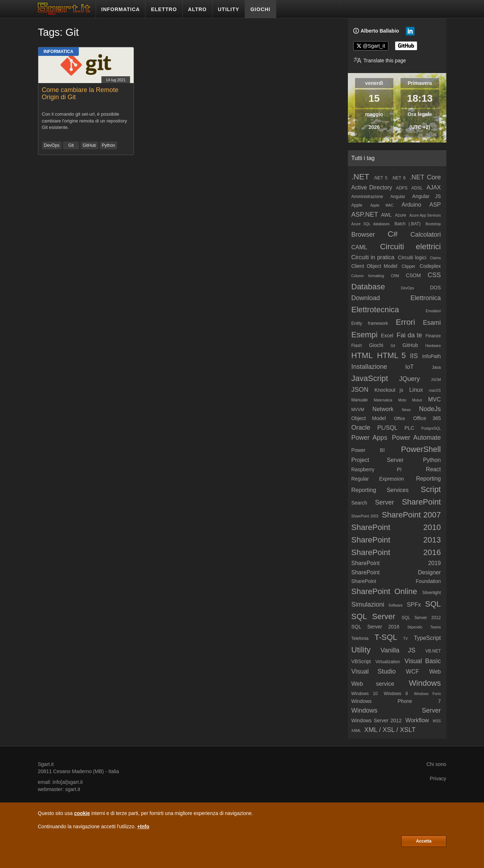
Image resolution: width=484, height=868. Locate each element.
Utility (361, 650)
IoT (409, 367)
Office (399, 419)
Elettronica (425, 298)
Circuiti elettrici (411, 247)
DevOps (52, 145)
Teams (435, 627)
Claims (435, 258)
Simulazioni (368, 604)
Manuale (360, 400)
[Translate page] (380, 61)
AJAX (434, 187)
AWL (387, 215)
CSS (434, 275)
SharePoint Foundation (396, 581)
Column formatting (368, 276)
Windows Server (396, 710)
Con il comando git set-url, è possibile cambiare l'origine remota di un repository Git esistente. (85, 121)
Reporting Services (380, 490)
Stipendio (415, 627)
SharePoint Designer (396, 572)
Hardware (433, 346)
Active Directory (372, 187)
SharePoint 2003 (365, 516)
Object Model (369, 418)
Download (366, 298)
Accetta (424, 841)
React (433, 469)
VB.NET (433, 651)
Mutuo (417, 400)
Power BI (368, 450)
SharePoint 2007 (411, 515)
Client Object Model (375, 266)
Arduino (411, 205)
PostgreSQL (431, 428)
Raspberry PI (377, 469)
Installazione (369, 367)
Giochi (376, 345)
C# (393, 234)
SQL (433, 604)
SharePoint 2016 (396, 552)
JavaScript (370, 378)
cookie (82, 813)
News (406, 410)
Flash (357, 346)
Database (368, 287)
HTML (362, 355)
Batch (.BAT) (408, 224)
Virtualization (388, 662)
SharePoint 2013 (396, 540)
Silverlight (431, 593)
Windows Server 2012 (377, 720)
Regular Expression (378, 479)
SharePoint (421, 502)
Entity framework (370, 323)
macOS (435, 390)
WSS (437, 721)
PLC (409, 428)
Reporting (428, 479)
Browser (363, 235)
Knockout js (389, 390)
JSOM (436, 380)
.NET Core (425, 177)
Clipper (408, 266)
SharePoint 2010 (396, 527)
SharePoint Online (384, 591)
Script (431, 489)
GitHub (89, 145)
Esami (432, 323)
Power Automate (416, 438)
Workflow (417, 720)
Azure (400, 215)
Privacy (438, 778)
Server (385, 502)
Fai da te (409, 335)
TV (405, 639)
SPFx (414, 605)
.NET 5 (380, 178)
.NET (360, 177)
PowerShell (421, 449)
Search (359, 503)
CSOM (413, 275)
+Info (143, 826)
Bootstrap (433, 224)
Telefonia (360, 638)
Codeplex (430, 266)
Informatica (59, 52)
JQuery (409, 379)
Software (395, 605)
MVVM (358, 410)
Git (71, 145)
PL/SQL (387, 428)
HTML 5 (391, 355)
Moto (402, 400)
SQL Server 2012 (421, 618)
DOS (435, 288)
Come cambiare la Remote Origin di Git (80, 93)
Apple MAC (382, 205)
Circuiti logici (412, 257)
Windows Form (428, 694)
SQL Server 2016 (375, 627)
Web (435, 672)
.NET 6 (399, 178)
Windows (425, 683)
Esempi (365, 335)
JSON (360, 390)
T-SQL (386, 637)
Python (108, 145)
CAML (359, 247)
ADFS (402, 188)
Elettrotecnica (375, 310)
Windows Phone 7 (396, 701)
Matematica (383, 400)
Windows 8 (396, 694)
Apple (357, 205)
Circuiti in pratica (373, 257)
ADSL (417, 188)
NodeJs (430, 409)
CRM (395, 276)
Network (383, 409)
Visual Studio (374, 671)
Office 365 (427, 418)
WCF (412, 672)
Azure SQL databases (371, 224)
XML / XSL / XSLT (390, 730)
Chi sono (436, 764)
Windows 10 (365, 694)
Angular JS (427, 196)
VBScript (361, 661)
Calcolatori (425, 235)
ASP (435, 205)
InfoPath (431, 356)
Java (436, 367)
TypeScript (427, 638)
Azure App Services (425, 215)
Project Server (378, 460)
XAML (356, 731)
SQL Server (373, 616)
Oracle (361, 428)
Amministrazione (367, 197)
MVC (435, 399)
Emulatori (433, 311)
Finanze (433, 336)
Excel (387, 336)
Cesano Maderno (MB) (78, 771)
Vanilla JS (398, 650)
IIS (414, 356)
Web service (373, 684)
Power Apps (369, 438)
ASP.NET (365, 214)
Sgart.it (46, 764)
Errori (406, 322)
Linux (416, 390)
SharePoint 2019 (396, 563)
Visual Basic (423, 661)
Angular (398, 197)
